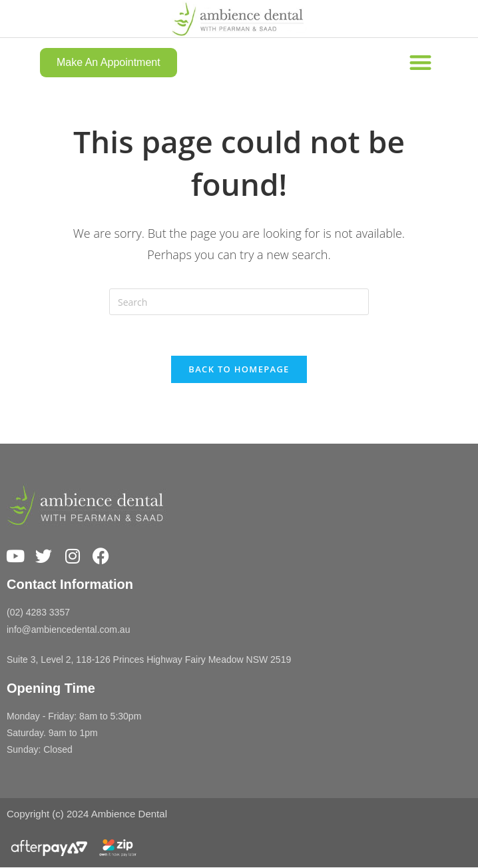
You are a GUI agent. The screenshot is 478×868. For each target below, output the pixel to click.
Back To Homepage (239, 369)
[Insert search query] (239, 302)
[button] (420, 62)
